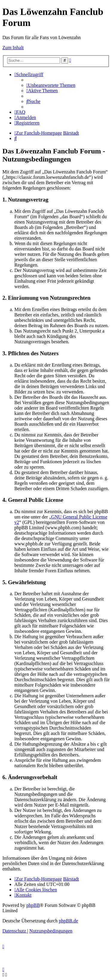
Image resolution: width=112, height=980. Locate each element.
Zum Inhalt (13, 48)
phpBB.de (68, 921)
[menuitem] (51, 85)
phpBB (33, 905)
